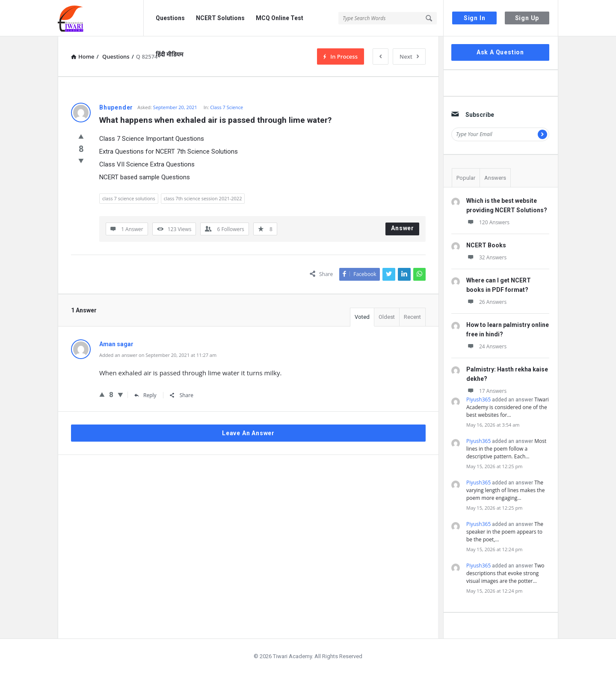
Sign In (475, 18)
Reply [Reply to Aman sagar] (145, 395)
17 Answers (486, 391)
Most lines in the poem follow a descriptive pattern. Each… (506, 449)
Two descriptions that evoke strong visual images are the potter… (505, 573)
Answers (495, 178)
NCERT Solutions (220, 18)
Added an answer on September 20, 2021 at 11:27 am (158, 355)
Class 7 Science (227, 107)
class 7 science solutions (129, 198)
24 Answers (486, 346)
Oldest (387, 317)
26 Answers (486, 302)
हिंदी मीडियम (169, 54)
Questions (170, 18)
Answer (403, 228)
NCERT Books (486, 245)
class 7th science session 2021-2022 (203, 198)
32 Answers (486, 257)
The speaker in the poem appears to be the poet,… (505, 532)
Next (409, 56)
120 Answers (488, 222)
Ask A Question (500, 52)
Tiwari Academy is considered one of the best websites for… (508, 407)
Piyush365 (478, 399)
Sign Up (527, 18)
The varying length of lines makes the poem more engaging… (505, 490)
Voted (362, 317)
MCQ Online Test (280, 18)
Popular (466, 178)
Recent (412, 317)
